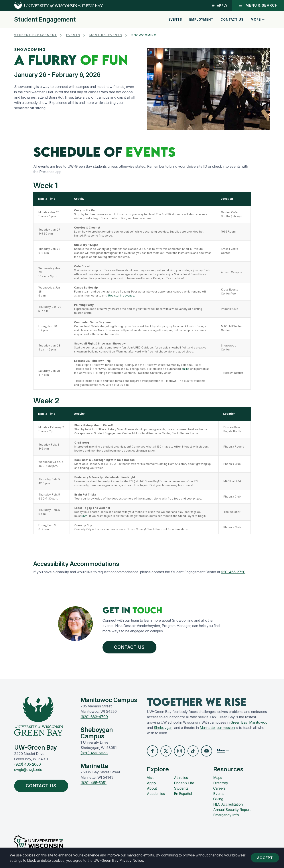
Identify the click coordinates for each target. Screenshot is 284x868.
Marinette (207, 728)
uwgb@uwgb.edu (28, 770)
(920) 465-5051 (94, 783)
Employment (201, 19)
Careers (219, 788)
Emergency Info (226, 815)
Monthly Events (106, 35)
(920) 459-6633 (94, 753)
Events (175, 19)
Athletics (181, 778)
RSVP (85, 516)
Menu (258, 5)
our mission (226, 728)
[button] (152, 751)
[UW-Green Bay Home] (51, 6)
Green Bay (239, 722)
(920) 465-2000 (28, 764)
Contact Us (232, 19)
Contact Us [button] (130, 647)
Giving (218, 799)
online (185, 369)
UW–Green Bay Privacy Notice (118, 860)
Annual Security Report (232, 810)
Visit (150, 778)
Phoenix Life (184, 783)
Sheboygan (163, 728)
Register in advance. (122, 296)
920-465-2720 (233, 572)
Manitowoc (258, 722)
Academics (156, 794)
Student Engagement (45, 20)
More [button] (258, 19)
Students (181, 788)
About (152, 788)
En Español (183, 794)
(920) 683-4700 (94, 717)
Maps (218, 778)
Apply (220, 5)
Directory (221, 783)
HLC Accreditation (228, 804)
